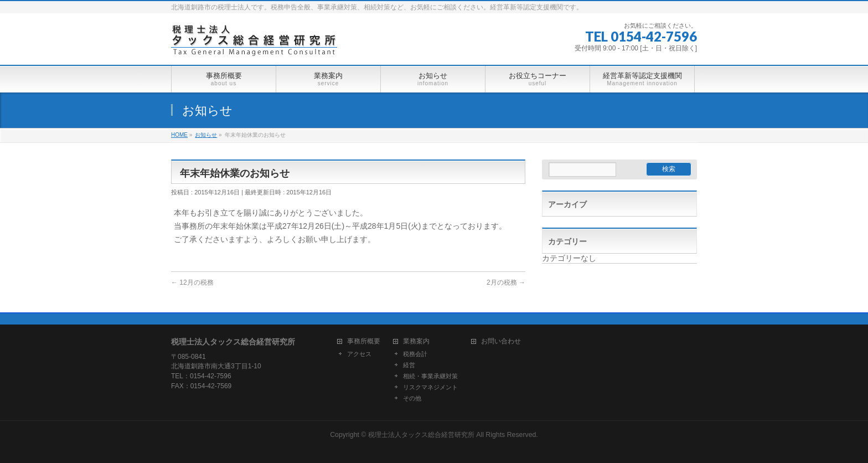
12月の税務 (192, 282)
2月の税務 (506, 282)
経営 (409, 365)
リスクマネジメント (430, 387)
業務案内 (416, 341)
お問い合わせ (501, 341)
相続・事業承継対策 (430, 376)
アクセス (359, 354)
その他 (412, 398)
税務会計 (415, 354)
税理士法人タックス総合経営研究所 (421, 435)
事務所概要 (364, 341)
